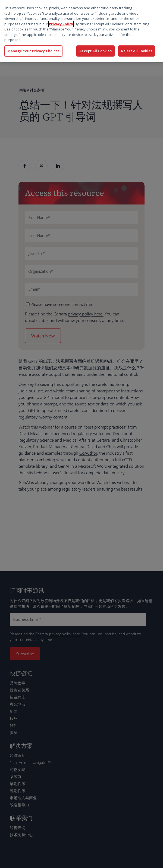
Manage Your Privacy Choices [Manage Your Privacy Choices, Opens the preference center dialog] (33, 51)
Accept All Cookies (95, 51)
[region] (81, 31)
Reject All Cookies (137, 51)
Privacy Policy (61, 24)
